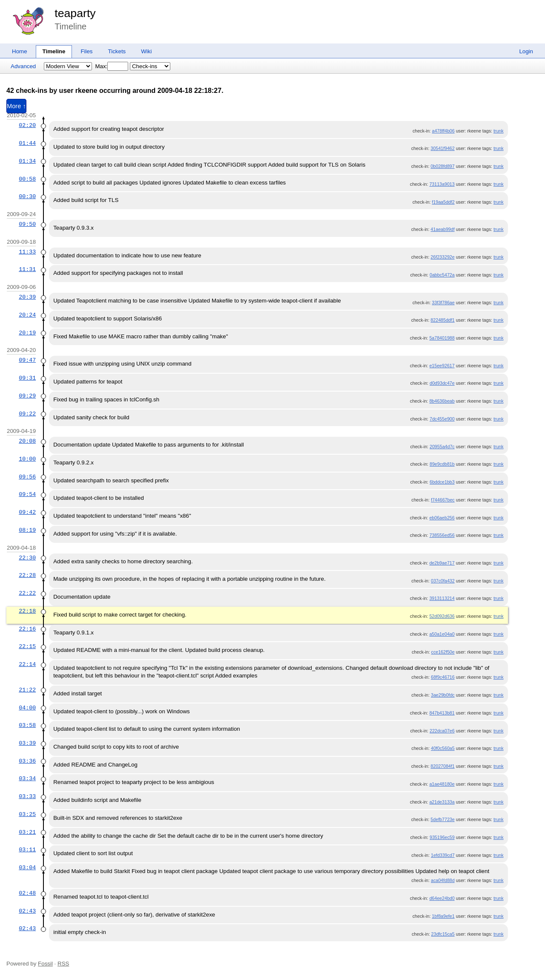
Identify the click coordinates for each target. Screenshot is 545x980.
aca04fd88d (443, 880)
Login (526, 51)
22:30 (27, 558)
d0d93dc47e (442, 383)
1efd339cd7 (443, 855)
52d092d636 (442, 616)
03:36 (27, 761)
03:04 (27, 868)
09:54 (27, 494)
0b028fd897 (442, 166)
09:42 (27, 512)
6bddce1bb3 (442, 482)
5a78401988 (442, 338)
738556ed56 (442, 535)
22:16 (27, 629)
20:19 (27, 333)
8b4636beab (442, 401)
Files (86, 51)
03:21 (27, 832)
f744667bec (443, 500)
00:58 (27, 179)
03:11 (27, 850)
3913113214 (442, 598)
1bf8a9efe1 (443, 916)
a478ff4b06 (443, 131)
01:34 (27, 161)
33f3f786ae (443, 303)
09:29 (27, 396)
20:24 (27, 315)
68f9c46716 (443, 677)
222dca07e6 (442, 731)
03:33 (27, 796)
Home (20, 51)
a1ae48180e (442, 784)
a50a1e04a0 (442, 634)
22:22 (27, 593)
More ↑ (16, 106)
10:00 (27, 459)
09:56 (27, 477)
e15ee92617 (442, 366)
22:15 (27, 646)
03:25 (27, 814)
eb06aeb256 (442, 518)
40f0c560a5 (443, 748)
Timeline (54, 51)
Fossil (45, 964)
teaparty (75, 13)
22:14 (27, 664)
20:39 (27, 297)
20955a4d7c (442, 447)
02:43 (27, 911)
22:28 (27, 575)
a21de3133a (442, 802)
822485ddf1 (442, 320)
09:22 (27, 414)
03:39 (27, 743)
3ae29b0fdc (443, 695)
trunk (499, 131)
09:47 (27, 360)
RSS (63, 964)
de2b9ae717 (442, 563)
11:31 (27, 269)
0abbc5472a (442, 275)
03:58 (27, 725)
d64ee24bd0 (442, 898)
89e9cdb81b (442, 464)
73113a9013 (442, 184)
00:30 (27, 196)
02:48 (27, 893)
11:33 (27, 252)
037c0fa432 (443, 581)
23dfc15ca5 (443, 934)
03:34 (27, 778)
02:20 (27, 125)
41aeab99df (442, 229)
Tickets (117, 51)
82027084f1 (442, 766)
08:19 (27, 530)
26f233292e (442, 257)
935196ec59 (442, 837)
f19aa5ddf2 (443, 202)
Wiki (146, 51)
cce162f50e (443, 652)
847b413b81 (442, 713)
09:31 (27, 378)
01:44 (27, 143)
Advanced (23, 66)
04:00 (27, 708)
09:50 (27, 224)
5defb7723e (442, 819)
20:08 (27, 441)
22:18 (27, 611)
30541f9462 (442, 148)
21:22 (27, 690)
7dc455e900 (442, 419)
